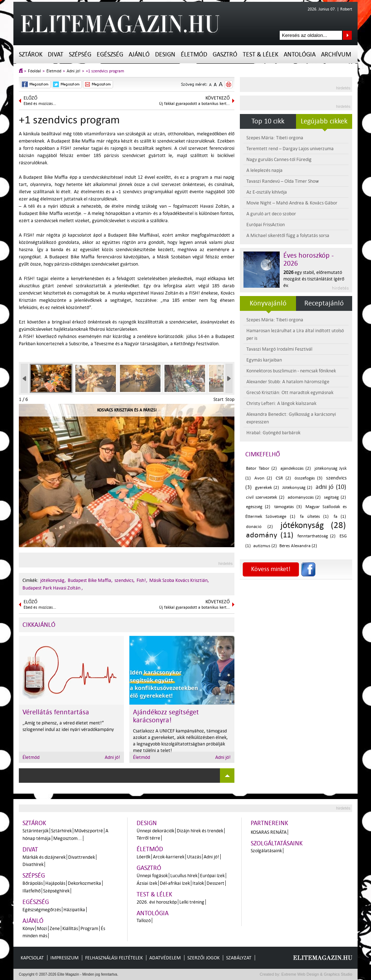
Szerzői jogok (203, 958)
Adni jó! (74, 71)
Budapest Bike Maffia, (90, 580)
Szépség (80, 54)
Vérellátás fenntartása (56, 712)
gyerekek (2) (267, 488)
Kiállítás (70, 928)
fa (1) (340, 517)
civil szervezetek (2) (265, 497)
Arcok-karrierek (169, 857)
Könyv (28, 928)
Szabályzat (239, 958)
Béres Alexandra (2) (298, 546)
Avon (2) (263, 478)
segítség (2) (335, 497)
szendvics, (125, 580)
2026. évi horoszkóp (157, 902)
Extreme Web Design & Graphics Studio (316, 974)
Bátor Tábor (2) (261, 468)
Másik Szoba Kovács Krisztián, (179, 580)
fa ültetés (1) (314, 517)
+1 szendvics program (105, 71)
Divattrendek (82, 857)
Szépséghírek (56, 891)
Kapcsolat (32, 958)
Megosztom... (68, 838)
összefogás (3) (309, 478)
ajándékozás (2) (296, 468)
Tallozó (144, 920)
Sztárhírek (61, 831)
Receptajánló (324, 303)
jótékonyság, (53, 580)
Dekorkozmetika (84, 883)
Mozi (42, 928)
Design (165, 54)
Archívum (336, 54)
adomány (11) (270, 535)
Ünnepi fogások (152, 876)
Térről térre (148, 838)
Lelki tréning (192, 902)
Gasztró (225, 54)
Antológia (300, 54)
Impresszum (64, 958)
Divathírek (33, 864)
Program (89, 928)
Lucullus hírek (184, 876)
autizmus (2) (265, 546)
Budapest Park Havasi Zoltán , (53, 588)
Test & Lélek (260, 54)
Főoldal (34, 71)
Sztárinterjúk (36, 831)
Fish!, (142, 580)
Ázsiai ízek (147, 883)
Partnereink (269, 823)
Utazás (194, 857)
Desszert (215, 883)
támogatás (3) (288, 507)
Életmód (194, 54)
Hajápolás (55, 883)
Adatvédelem (165, 958)
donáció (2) (259, 527)
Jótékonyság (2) (297, 488)
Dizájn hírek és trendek (200, 831)
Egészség (110, 54)
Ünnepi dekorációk (155, 831)
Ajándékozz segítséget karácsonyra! (166, 716)
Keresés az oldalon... (347, 35)
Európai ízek (212, 876)
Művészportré (89, 831)
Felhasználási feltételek (114, 958)
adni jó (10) (331, 487)
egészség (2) (258, 507)
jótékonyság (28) (313, 525)
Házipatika (74, 910)
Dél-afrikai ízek (175, 883)
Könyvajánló (268, 303)
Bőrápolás (33, 883)
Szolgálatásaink (266, 851)
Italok (198, 883)
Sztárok (31, 54)
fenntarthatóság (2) (317, 536)
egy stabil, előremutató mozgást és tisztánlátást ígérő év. (314, 279)
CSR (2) (283, 478)
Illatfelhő (32, 891)
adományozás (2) (304, 497)
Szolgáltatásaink (277, 843)
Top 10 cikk (268, 121)
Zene (55, 928)
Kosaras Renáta (269, 832)
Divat (56, 54)
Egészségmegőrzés (42, 910)
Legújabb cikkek (324, 121)
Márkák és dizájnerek (44, 857)
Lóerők (143, 857)
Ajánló (139, 54)
